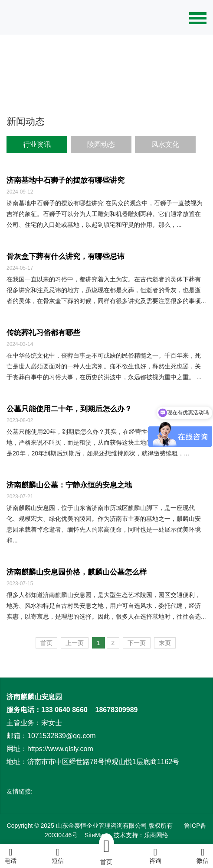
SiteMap (96, 835)
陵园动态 (101, 144)
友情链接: (20, 791)
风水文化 (165, 144)
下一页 (137, 643)
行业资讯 (37, 144)
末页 (165, 643)
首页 (46, 643)
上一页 (75, 643)
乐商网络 (156, 835)
